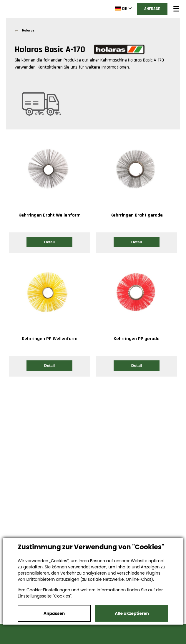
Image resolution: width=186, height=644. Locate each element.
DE (121, 9)
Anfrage (152, 9)
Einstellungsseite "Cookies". (45, 596)
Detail (49, 242)
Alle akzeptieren (132, 613)
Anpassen (54, 613)
